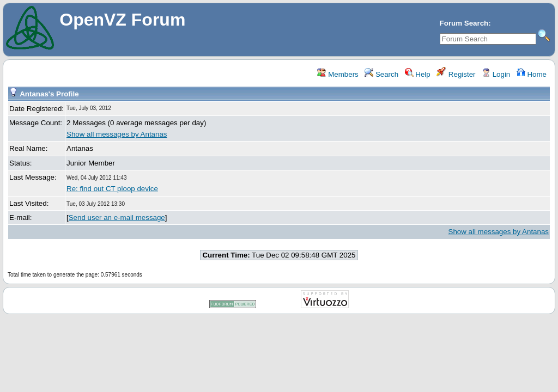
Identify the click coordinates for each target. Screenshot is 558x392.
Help (418, 74)
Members (338, 74)
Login (496, 74)
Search (381, 74)
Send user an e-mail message (117, 218)
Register (456, 74)
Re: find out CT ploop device (112, 189)
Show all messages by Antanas (117, 134)
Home (532, 74)
